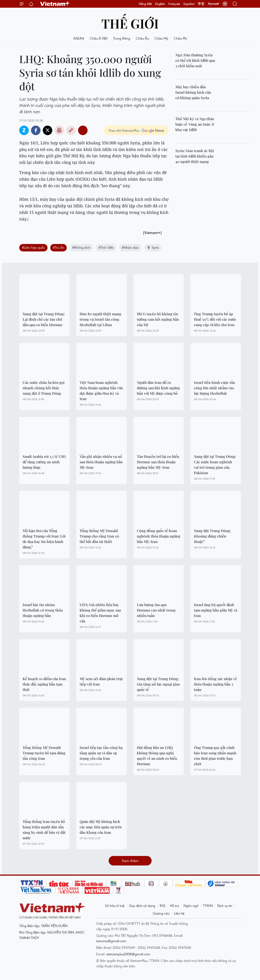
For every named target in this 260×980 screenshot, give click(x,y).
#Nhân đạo (130, 247)
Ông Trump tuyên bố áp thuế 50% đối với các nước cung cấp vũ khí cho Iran (215, 319)
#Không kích (81, 247)
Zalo (24, 130)
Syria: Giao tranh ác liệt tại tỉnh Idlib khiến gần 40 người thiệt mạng (195, 156)
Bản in (59, 130)
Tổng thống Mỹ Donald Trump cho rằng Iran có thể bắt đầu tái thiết (99, 536)
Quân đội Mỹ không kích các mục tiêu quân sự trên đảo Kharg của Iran (101, 827)
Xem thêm (130, 861)
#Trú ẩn (58, 247)
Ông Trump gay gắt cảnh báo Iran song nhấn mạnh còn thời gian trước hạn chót (215, 756)
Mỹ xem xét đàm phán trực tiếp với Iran (101, 681)
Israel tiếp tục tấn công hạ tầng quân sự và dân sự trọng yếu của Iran (101, 753)
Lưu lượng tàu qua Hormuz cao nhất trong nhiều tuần (156, 610)
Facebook (36, 130)
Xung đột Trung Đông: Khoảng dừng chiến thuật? (212, 536)
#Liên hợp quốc (33, 247)
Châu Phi (180, 38)
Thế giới (130, 23)
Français (174, 4)
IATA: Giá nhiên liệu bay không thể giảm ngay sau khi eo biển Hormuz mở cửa (100, 613)
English (160, 4)
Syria (153, 247)
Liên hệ (179, 913)
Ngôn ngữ (191, 906)
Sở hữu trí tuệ (115, 906)
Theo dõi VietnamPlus (124, 130)
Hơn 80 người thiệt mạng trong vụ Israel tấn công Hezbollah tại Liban (100, 319)
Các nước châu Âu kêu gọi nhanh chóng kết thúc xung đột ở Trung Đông (44, 388)
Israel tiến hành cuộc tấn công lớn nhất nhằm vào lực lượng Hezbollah (215, 388)
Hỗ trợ (174, 906)
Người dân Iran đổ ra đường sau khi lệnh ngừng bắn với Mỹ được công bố (158, 388)
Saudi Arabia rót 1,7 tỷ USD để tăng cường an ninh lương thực (44, 462)
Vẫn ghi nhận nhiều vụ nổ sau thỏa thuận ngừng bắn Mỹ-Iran (101, 462)
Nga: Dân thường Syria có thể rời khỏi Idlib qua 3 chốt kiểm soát (195, 60)
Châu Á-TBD (99, 38)
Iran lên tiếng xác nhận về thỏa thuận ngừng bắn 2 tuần (215, 684)
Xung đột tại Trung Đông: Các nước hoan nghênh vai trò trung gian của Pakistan (215, 465)
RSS (163, 906)
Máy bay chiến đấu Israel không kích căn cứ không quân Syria (193, 92)
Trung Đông (122, 38)
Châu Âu (142, 38)
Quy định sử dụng (142, 906)
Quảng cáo (161, 913)
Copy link (71, 130)
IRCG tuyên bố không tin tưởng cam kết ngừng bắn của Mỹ (158, 319)
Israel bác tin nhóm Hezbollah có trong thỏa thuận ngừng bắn (43, 610)
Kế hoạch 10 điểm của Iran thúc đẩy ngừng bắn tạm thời (44, 684)
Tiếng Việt (145, 4)
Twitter (48, 130)
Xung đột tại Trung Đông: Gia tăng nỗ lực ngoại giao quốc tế (158, 684)
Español (189, 4)
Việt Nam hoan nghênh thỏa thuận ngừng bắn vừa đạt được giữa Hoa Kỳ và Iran (101, 391)
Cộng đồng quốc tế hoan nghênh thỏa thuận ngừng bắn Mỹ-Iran (159, 536)
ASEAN (79, 38)
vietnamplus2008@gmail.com (128, 954)
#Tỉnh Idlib (106, 247)
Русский (213, 4)
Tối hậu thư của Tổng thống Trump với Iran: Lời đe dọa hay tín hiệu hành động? (44, 539)
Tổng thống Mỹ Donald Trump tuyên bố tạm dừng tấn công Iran (44, 753)
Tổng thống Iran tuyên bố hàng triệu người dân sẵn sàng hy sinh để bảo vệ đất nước (44, 830)
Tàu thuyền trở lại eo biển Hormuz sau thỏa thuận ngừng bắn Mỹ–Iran (158, 462)
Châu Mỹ (161, 38)
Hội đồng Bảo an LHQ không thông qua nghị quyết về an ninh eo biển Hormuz (157, 756)
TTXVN (208, 906)
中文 (201, 4)
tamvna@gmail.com (111, 941)
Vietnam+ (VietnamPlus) (55, 4)
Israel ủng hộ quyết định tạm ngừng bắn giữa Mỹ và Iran (216, 610)
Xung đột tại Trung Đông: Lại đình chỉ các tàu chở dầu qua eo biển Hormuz (44, 319)
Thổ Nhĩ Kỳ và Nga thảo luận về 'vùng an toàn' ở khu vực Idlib (195, 124)
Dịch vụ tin (225, 906)
